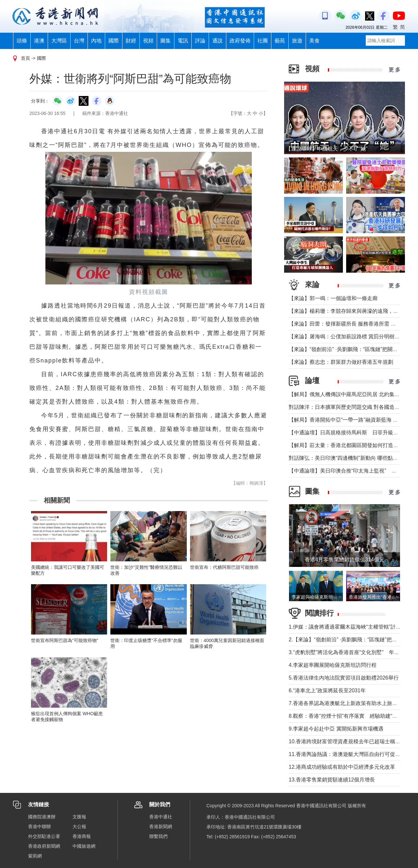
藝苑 (280, 41)
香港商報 (82, 836)
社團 (263, 41)
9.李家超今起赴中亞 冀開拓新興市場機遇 (336, 729)
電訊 (183, 41)
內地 (96, 41)
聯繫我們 (158, 836)
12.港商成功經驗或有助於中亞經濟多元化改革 (342, 767)
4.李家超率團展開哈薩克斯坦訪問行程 (333, 665)
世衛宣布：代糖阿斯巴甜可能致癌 (224, 567)
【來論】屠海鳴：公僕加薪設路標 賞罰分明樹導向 (347, 337)
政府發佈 (240, 41)
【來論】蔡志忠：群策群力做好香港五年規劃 (341, 362)
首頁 (25, 58)
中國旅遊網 (84, 846)
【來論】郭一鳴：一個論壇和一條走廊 (333, 298)
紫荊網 (35, 856)
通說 (217, 41)
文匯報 (79, 817)
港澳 (39, 41)
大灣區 (59, 41)
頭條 (22, 41)
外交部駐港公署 (44, 836)
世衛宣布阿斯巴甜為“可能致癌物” (64, 640)
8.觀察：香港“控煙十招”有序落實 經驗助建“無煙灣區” (352, 716)
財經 (131, 41)
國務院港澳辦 (42, 817)
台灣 (79, 41)
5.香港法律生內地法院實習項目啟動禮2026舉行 (344, 678)
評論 (200, 41)
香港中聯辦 (40, 827)
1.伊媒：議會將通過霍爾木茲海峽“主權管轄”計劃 (345, 627)
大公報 (79, 827)
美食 (314, 41)
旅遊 (297, 41)
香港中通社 (161, 817)
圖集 (166, 41)
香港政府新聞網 (44, 846)
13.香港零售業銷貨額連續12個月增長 (332, 780)
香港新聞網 (161, 827)
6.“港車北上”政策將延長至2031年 (327, 691)
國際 (114, 41)
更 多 (394, 70)
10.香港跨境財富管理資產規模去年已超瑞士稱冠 (345, 741)
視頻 (148, 41)
